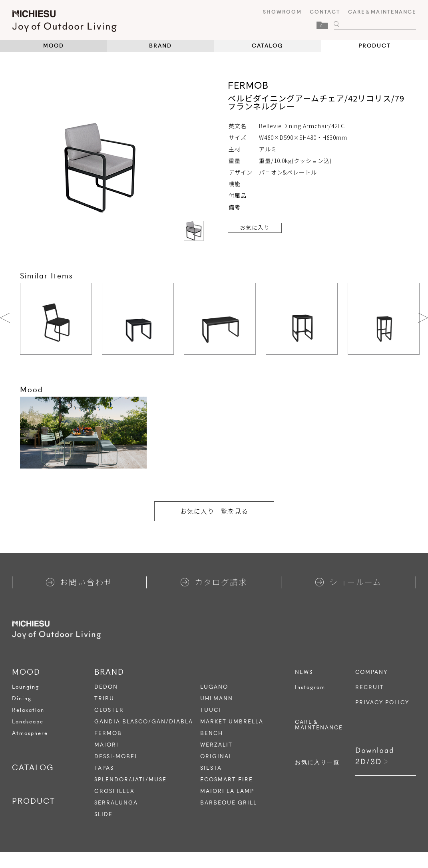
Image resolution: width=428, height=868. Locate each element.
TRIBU (104, 698)
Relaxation (28, 710)
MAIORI (107, 745)
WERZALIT (216, 745)
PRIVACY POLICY (382, 703)
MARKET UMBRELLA (232, 722)
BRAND (160, 46)
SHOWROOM (282, 12)
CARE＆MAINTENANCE (382, 12)
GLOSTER (109, 710)
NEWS (304, 672)
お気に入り (255, 227)
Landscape (28, 722)
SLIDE (104, 814)
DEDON (106, 687)
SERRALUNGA (116, 803)
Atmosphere (30, 733)
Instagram (310, 687)
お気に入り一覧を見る (214, 511)
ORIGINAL (216, 756)
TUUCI (211, 710)
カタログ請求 (214, 582)
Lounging (26, 687)
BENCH (212, 733)
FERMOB (108, 733)
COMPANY (371, 672)
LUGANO (214, 687)
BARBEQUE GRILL (229, 803)
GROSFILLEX (114, 791)
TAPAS (104, 768)
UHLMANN (217, 698)
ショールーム (348, 582)
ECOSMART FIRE (227, 780)
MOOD (54, 46)
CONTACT (325, 12)
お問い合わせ (79, 582)
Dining (22, 698)
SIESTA (211, 768)
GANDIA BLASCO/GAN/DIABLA (144, 722)
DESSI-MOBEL (116, 756)
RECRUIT (370, 687)
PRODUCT (375, 46)
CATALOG (267, 46)
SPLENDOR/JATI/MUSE (130, 780)
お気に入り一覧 (317, 763)
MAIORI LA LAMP (227, 791)
